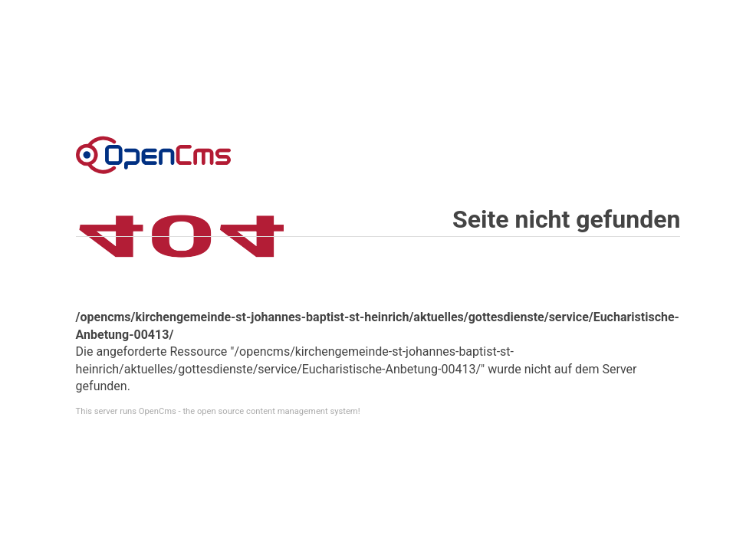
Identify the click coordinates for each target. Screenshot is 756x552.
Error (153, 155)
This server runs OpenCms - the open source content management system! (218, 411)
